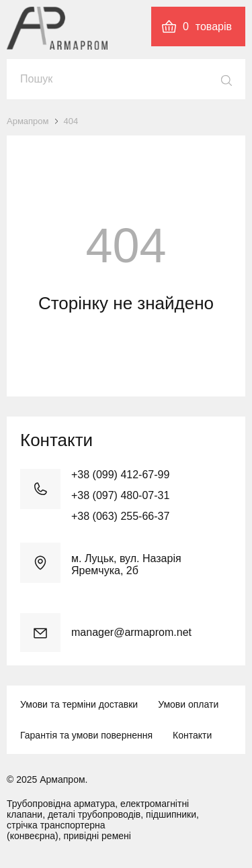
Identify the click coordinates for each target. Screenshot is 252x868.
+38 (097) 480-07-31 (120, 495)
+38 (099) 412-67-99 (120, 475)
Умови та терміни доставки (79, 704)
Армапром (28, 121)
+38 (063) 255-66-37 (120, 516)
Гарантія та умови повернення (86, 735)
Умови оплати (188, 704)
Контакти (192, 735)
